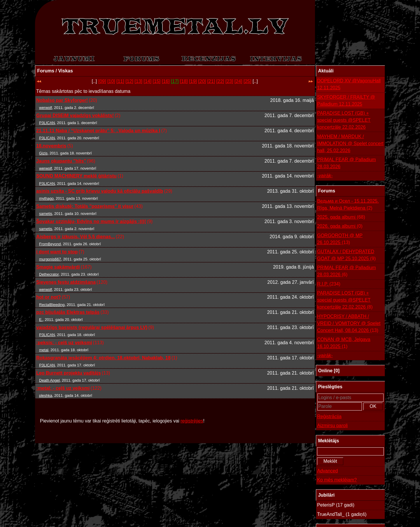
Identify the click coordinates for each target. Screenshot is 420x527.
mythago (46, 198)
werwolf (45, 108)
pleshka (46, 395)
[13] (138, 81)
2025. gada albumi (341, 217)
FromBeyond (50, 244)
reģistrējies (192, 421)
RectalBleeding (52, 305)
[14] (147, 81)
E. (41, 320)
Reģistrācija (329, 416)
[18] (184, 81)
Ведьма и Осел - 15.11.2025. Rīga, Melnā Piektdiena (348, 205)
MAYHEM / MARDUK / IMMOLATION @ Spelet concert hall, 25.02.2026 (350, 144)
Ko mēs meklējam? (337, 480)
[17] (175, 81)
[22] (220, 81)
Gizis (43, 153)
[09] (102, 81)
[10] (111, 81)
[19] (193, 81)
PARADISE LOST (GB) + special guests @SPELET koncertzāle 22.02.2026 (344, 120)
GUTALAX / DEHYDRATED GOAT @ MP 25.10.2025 (346, 256)
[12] (129, 81)
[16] (166, 81)
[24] (238, 81)
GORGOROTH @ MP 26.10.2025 (340, 240)
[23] (229, 81)
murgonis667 (50, 259)
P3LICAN (47, 123)
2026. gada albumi (340, 226)
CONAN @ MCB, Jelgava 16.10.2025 (344, 343)
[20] (202, 81)
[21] (211, 81)
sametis (46, 214)
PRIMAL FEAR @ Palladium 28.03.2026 (346, 163)
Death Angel (49, 380)
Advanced (327, 471)
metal (44, 350)
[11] (120, 81)
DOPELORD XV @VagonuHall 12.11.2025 (349, 84)
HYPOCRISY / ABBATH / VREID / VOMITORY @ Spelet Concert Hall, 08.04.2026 (349, 324)
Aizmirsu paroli (332, 426)
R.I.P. (329, 284)
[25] (247, 81)
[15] (157, 81)
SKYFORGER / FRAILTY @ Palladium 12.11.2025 (346, 101)
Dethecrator (49, 274)
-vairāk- (325, 176)
